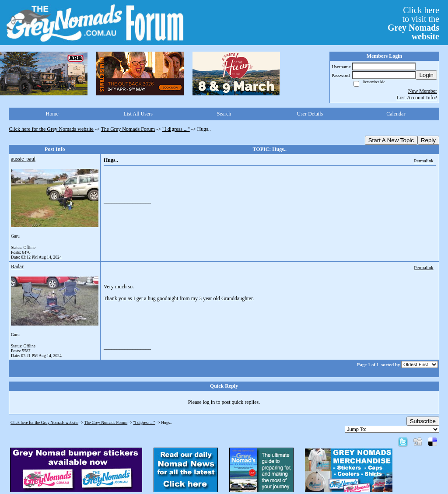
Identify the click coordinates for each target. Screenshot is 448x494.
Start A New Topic (391, 140)
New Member (423, 91)
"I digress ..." (176, 129)
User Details (310, 114)
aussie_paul (23, 159)
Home (52, 114)
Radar (17, 266)
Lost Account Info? (417, 98)
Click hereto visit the (413, 23)
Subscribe (423, 421)
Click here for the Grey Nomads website (51, 129)
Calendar (396, 114)
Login (426, 75)
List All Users (138, 114)
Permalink (423, 161)
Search (224, 114)
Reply (428, 140)
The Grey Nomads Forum (128, 129)
